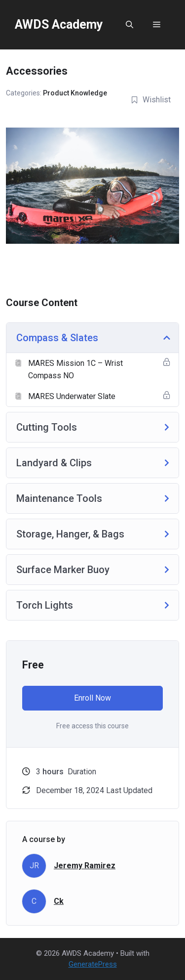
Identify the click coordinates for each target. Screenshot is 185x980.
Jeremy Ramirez (85, 866)
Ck (59, 901)
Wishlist (151, 100)
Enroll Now (92, 698)
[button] (129, 25)
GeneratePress (93, 964)
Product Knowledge (75, 93)
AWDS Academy (59, 24)
